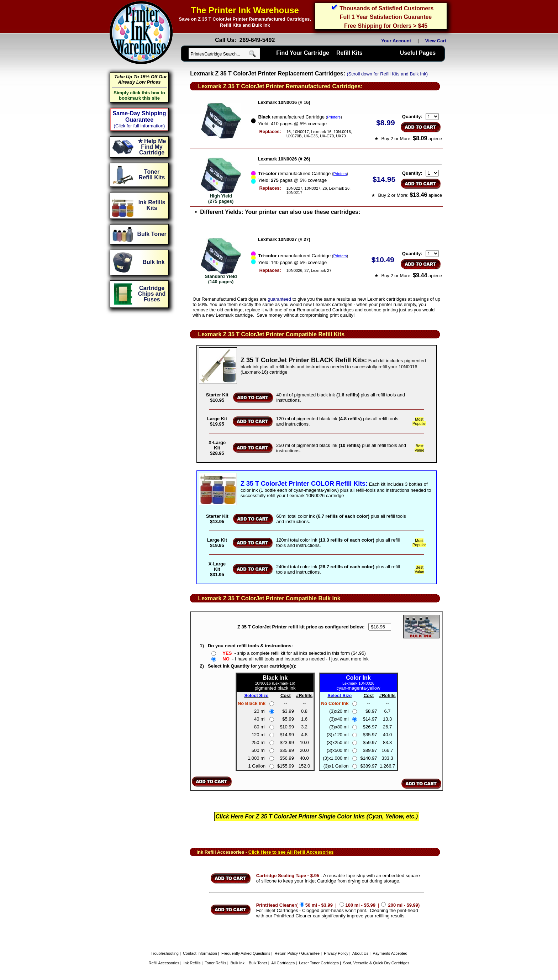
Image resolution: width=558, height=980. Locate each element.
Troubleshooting (164, 953)
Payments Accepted (390, 953)
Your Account (396, 41)
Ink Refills (192, 963)
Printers (334, 117)
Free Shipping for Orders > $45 (386, 26)
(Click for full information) (139, 126)
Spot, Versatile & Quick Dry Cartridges (376, 963)
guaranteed (279, 299)
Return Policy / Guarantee (297, 953)
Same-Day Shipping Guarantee (139, 117)
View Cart (437, 41)
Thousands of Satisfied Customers (386, 8)
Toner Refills (215, 963)
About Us (360, 953)
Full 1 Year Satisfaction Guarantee (386, 17)
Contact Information (200, 953)
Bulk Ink (238, 963)
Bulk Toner (258, 963)
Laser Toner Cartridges (319, 963)
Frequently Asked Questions (246, 953)
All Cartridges (283, 963)
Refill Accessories (164, 963)
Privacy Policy (336, 953)
